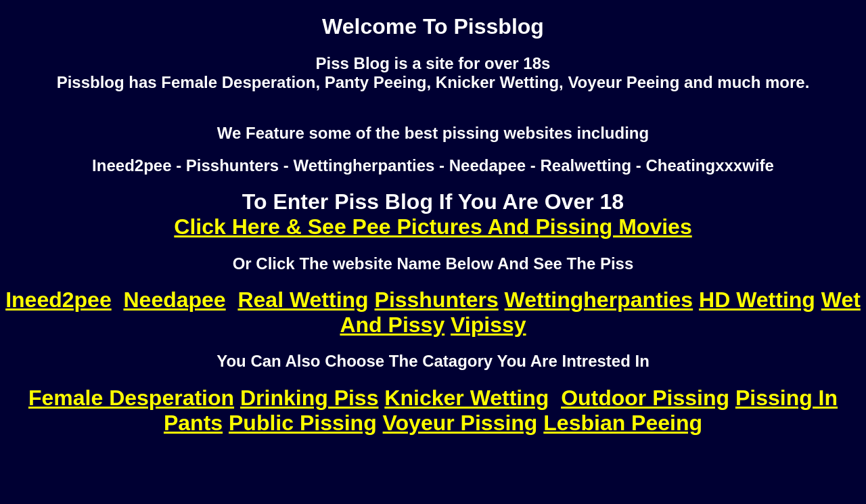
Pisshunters (437, 300)
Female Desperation (131, 398)
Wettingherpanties (599, 300)
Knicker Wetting (466, 398)
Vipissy (488, 325)
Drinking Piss (310, 398)
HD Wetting (757, 300)
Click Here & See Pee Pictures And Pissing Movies (433, 227)
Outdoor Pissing (645, 398)
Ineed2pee (59, 300)
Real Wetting (303, 300)
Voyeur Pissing (460, 423)
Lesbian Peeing (623, 423)
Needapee (174, 300)
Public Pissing (303, 423)
